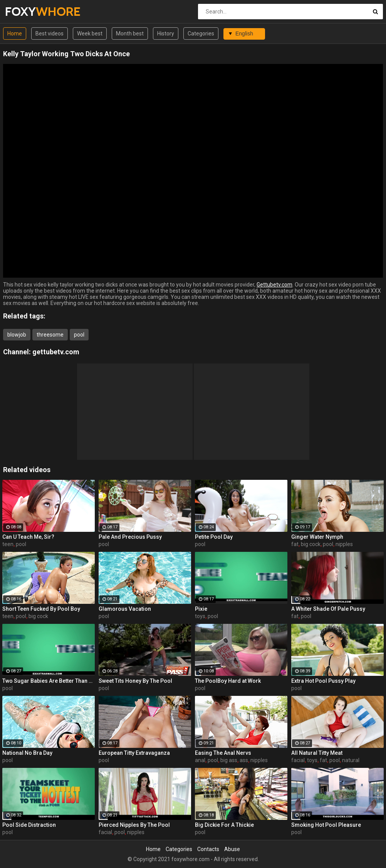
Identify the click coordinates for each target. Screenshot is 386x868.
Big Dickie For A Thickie (224, 825)
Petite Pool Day (214, 537)
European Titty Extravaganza (134, 753)
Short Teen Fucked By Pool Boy (41, 609)
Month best (130, 34)
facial (298, 760)
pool (79, 335)
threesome (50, 335)
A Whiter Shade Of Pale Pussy (328, 609)
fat (295, 544)
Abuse (232, 849)
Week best (90, 34)
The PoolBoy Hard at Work (228, 681)
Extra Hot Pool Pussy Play (323, 681)
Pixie (201, 609)
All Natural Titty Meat (317, 753)
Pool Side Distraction (29, 825)
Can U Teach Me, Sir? (28, 537)
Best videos (50, 34)
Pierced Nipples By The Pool (134, 825)
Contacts (208, 849)
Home (15, 34)
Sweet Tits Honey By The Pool (135, 681)
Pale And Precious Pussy (130, 537)
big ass (229, 760)
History (166, 34)
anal (200, 760)
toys (200, 616)
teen (8, 544)
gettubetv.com (56, 352)
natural (351, 760)
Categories (201, 34)
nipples (344, 544)
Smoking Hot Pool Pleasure (326, 825)
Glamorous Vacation (125, 609)
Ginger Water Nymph (317, 537)
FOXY (25, 11)
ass (244, 760)
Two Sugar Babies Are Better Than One (49, 681)
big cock (311, 544)
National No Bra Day (27, 753)
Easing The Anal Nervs (223, 753)
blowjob (17, 335)
